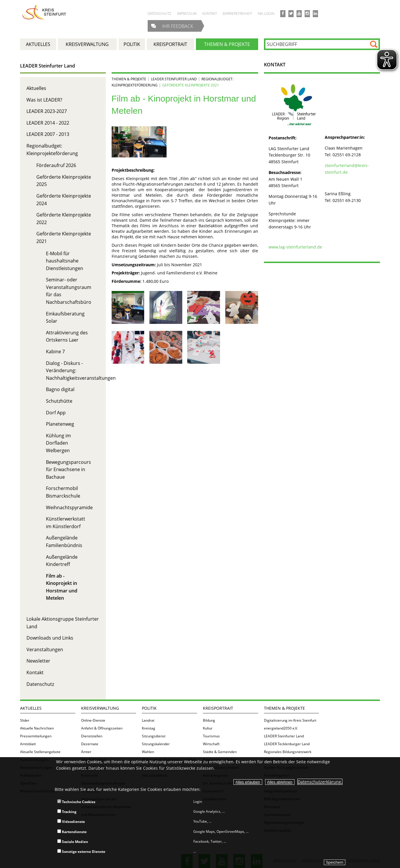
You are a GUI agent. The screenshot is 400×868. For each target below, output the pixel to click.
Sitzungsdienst (154, 736)
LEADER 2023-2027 (47, 111)
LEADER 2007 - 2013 (48, 134)
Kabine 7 (55, 352)
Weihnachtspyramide (69, 507)
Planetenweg (60, 424)
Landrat (148, 720)
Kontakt (35, 672)
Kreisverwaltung (100, 708)
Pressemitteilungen (36, 736)
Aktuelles (36, 88)
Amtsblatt (28, 744)
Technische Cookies (76, 802)
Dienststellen (92, 736)
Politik (149, 708)
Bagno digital (60, 389)
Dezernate (90, 744)
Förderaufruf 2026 (56, 165)
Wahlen (148, 752)
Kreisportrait (218, 708)
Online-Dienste (93, 720)
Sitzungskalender (156, 744)
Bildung (209, 720)
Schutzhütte (59, 401)
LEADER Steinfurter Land (48, 66)
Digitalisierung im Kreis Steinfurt (290, 720)
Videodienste (71, 822)
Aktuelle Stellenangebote (40, 752)
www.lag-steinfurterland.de (295, 247)
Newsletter (38, 661)
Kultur (208, 728)
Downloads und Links (50, 638)
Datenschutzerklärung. (320, 782)
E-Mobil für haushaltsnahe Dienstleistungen (65, 261)
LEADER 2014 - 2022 (48, 123)
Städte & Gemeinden (220, 752)
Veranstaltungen (45, 649)
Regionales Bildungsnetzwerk (288, 752)
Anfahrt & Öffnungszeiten (102, 728)
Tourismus (211, 736)
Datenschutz (40, 684)
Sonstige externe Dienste (81, 852)
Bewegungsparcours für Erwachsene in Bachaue (68, 469)
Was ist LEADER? (44, 100)
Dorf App (56, 413)
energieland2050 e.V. (281, 728)
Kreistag (149, 728)
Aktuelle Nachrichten (37, 728)
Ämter (86, 752)
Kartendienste (72, 832)
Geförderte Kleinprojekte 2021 (191, 85)
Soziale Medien (73, 842)
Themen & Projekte (129, 79)
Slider (25, 720)
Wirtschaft (211, 744)
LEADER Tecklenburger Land (287, 744)
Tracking (67, 812)
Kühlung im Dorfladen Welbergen (58, 443)
